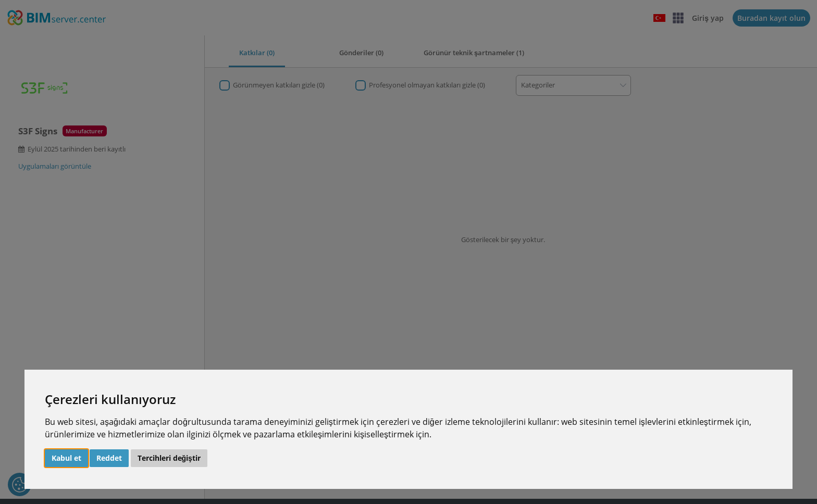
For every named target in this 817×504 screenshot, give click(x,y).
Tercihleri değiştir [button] (169, 458)
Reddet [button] (109, 458)
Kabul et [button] (66, 458)
